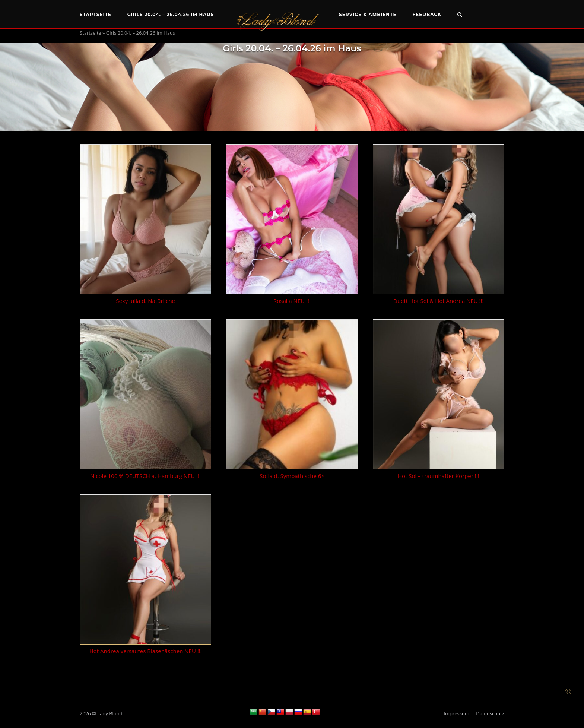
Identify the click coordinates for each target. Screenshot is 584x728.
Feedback (427, 14)
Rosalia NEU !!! (292, 301)
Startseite (96, 14)
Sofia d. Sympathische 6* (292, 476)
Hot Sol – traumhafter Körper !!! (439, 476)
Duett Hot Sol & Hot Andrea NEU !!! (439, 301)
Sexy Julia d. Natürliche (145, 301)
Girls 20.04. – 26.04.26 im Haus (171, 14)
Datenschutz (490, 713)
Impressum (456, 713)
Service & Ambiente (368, 14)
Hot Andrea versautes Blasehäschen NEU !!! (146, 651)
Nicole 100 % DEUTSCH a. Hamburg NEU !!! (145, 476)
